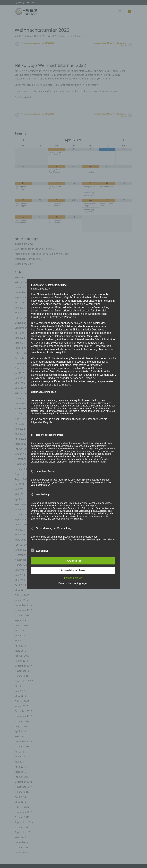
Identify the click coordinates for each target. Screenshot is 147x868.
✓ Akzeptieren (73, 561)
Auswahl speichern (73, 571)
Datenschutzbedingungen (73, 583)
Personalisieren (73, 578)
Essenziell (40, 550)
